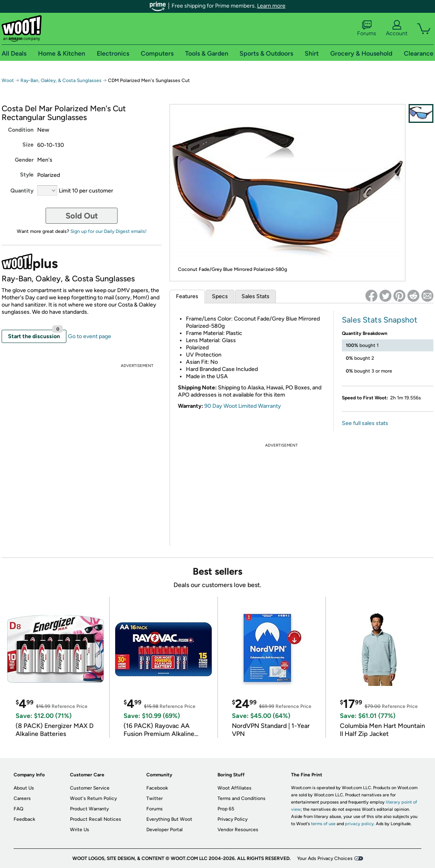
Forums (367, 28)
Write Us (80, 830)
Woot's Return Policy (93, 798)
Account (397, 28)
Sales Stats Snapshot (380, 320)
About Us (24, 788)
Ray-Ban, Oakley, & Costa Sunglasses (61, 80)
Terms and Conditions (241, 798)
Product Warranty (89, 809)
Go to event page (90, 336)
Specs (220, 296)
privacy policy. (360, 824)
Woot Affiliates (234, 788)
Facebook (157, 788)
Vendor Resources (238, 830)
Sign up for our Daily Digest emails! (109, 231)
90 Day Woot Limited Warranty (243, 406)
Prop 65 (226, 809)
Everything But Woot (169, 819)
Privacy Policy (232, 819)
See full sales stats (365, 423)
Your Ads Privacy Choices (325, 858)
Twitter (155, 798)
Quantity (22, 191)
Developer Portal (165, 830)
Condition (21, 130)
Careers (22, 798)
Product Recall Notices (96, 819)
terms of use (323, 824)
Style (27, 175)
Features (187, 296)
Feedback (24, 819)
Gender (24, 160)
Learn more (271, 6)
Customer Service (90, 788)
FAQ (18, 809)
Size (28, 145)
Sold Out (82, 216)
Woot (8, 80)
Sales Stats (255, 296)
